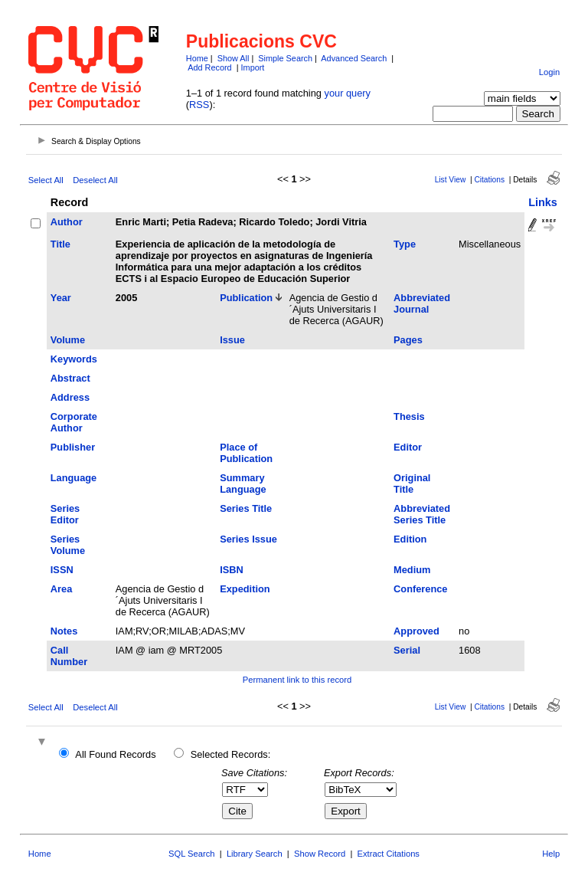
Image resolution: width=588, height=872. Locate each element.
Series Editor (65, 514)
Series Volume (68, 545)
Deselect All (95, 180)
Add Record (209, 67)
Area (61, 589)
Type (405, 244)
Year (61, 298)
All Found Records (115, 754)
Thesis (409, 416)
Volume (68, 340)
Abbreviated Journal (422, 303)
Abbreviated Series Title (422, 514)
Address (70, 397)
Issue (232, 340)
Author (67, 222)
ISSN (62, 570)
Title (60, 244)
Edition (410, 539)
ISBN (232, 570)
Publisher (73, 447)
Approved (416, 631)
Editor (408, 447)
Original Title (412, 484)
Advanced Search (354, 58)
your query (348, 93)
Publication (246, 298)
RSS (199, 105)
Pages (408, 340)
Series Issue (248, 539)
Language (73, 478)
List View (451, 180)
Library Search (255, 854)
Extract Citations (389, 854)
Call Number (69, 656)
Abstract (70, 378)
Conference (420, 589)
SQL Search (192, 854)
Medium (412, 570)
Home (197, 58)
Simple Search (285, 58)
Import (253, 67)
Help (551, 854)
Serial (407, 650)
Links (543, 202)
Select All (46, 180)
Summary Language (243, 484)
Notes (64, 631)
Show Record (320, 854)
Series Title (246, 508)
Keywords (74, 359)
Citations (489, 180)
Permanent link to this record (297, 680)
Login (549, 72)
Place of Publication (246, 453)
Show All (234, 58)
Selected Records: (231, 754)
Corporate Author (74, 422)
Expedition (245, 589)
